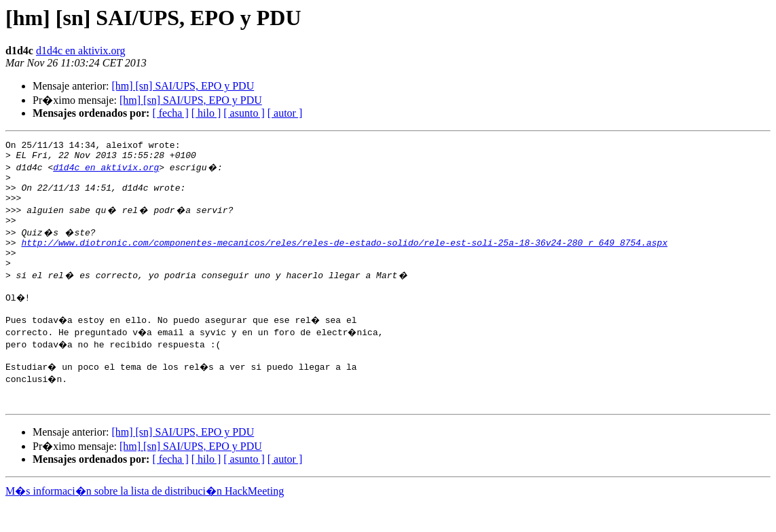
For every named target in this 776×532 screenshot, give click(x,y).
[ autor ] (285, 113)
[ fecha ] (170, 113)
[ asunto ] (244, 113)
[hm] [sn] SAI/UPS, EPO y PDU (183, 86)
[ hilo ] (206, 113)
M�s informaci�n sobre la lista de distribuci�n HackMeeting (145, 519)
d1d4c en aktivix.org (81, 51)
